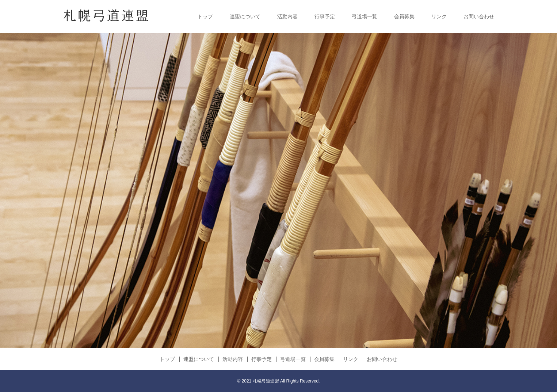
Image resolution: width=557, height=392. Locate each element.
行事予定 (325, 16)
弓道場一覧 (365, 16)
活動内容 (287, 16)
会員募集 (404, 16)
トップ (205, 16)
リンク (439, 16)
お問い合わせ (479, 16)
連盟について (245, 16)
